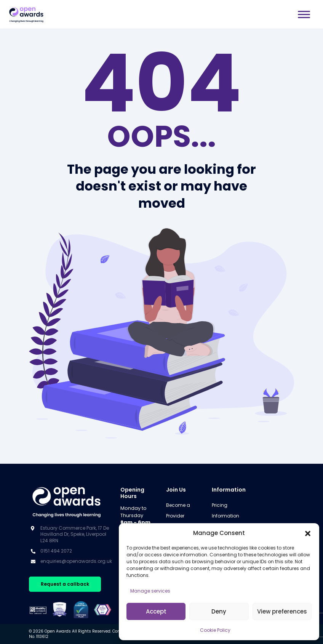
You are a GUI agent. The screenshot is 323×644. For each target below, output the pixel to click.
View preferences (282, 611)
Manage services (150, 591)
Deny (219, 611)
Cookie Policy (215, 630)
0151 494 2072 (56, 551)
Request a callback (65, 584)
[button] (308, 533)
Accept (156, 611)
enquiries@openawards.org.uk (76, 561)
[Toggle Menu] (304, 14)
